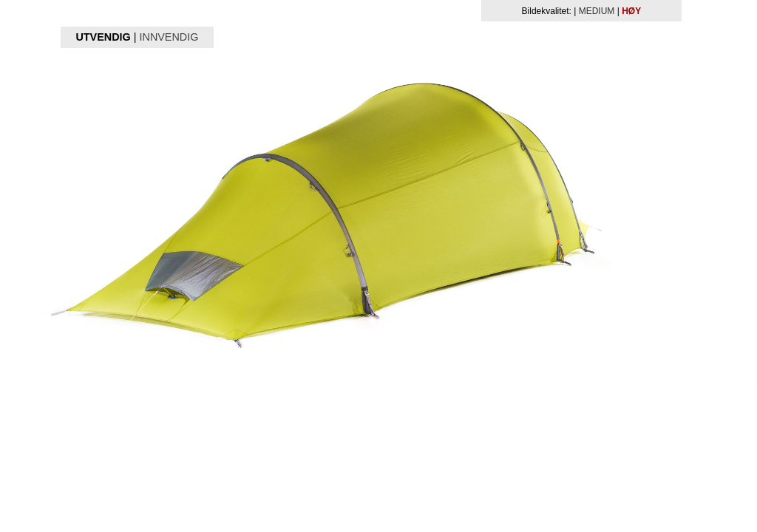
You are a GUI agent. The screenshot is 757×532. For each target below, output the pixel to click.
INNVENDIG (169, 37)
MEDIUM (597, 11)
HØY (631, 11)
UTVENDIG (103, 37)
